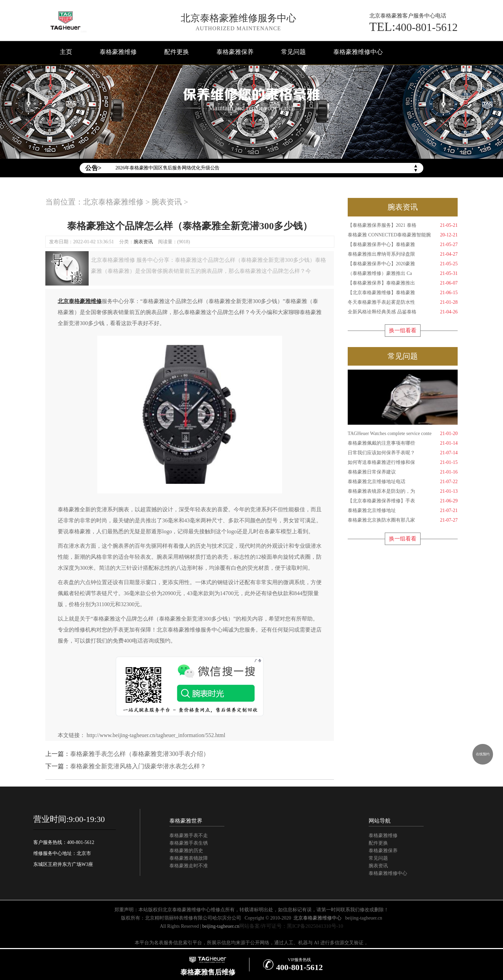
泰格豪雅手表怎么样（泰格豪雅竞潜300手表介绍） (140, 754)
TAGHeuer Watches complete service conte (403, 434)
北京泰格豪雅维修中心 (317, 918)
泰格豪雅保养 (235, 52)
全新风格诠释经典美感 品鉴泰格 (403, 312)
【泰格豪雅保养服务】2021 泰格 (403, 225)
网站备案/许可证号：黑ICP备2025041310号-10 (291, 926)
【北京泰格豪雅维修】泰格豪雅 (403, 293)
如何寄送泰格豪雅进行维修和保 (403, 463)
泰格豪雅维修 (118, 52)
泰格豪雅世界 (186, 821)
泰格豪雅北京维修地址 (403, 511)
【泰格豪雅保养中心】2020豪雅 (403, 264)
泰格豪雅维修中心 (358, 52)
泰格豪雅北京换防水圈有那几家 (403, 520)
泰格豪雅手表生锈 (189, 843)
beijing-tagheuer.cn (364, 918)
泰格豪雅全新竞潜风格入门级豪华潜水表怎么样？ (138, 766)
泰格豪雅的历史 (186, 851)
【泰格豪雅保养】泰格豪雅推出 (403, 283)
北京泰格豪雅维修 (113, 202)
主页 (66, 52)
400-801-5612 (413, 27)
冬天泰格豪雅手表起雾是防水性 (403, 302)
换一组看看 (403, 330)
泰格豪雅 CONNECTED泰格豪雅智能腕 (403, 235)
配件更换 (177, 52)
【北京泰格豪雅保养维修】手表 (403, 501)
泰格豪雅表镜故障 (189, 858)
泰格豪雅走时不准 (189, 866)
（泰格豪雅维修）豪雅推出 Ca (403, 274)
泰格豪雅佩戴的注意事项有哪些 (403, 443)
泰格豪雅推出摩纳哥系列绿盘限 (403, 254)
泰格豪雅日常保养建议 (403, 472)
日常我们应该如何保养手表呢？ (403, 453)
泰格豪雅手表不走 (189, 836)
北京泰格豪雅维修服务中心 (238, 18)
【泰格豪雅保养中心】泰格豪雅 (403, 245)
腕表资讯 (167, 202)
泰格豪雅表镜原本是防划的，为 (403, 491)
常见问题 (293, 52)
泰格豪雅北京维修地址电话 (403, 482)
